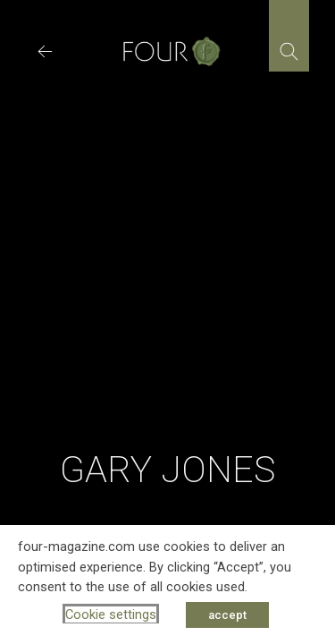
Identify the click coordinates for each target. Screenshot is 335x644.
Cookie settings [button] (111, 614)
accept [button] (227, 615)
